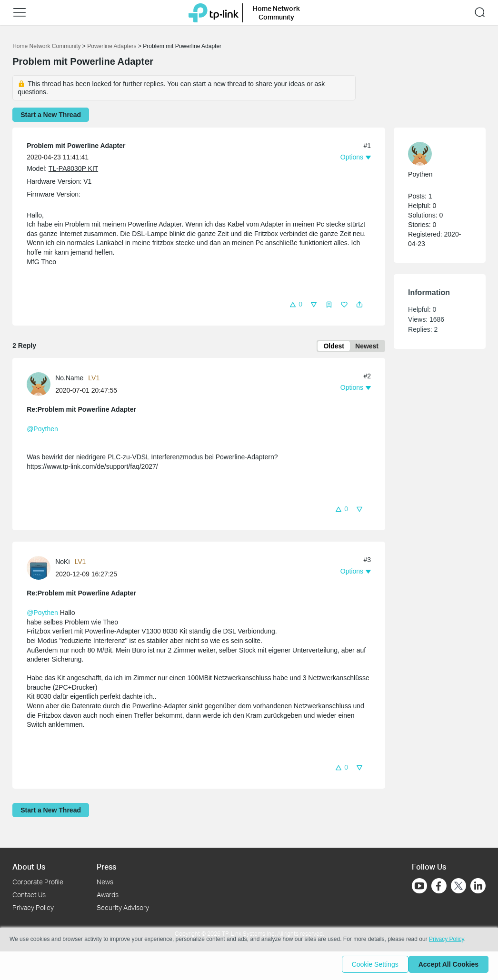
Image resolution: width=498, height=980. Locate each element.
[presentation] (39, 386)
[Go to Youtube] (419, 886)
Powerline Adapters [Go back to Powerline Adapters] (112, 46)
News (105, 882)
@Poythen (42, 431)
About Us (29, 866)
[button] (296, 304)
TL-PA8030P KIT (73, 168)
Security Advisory (123, 907)
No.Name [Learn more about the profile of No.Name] (69, 380)
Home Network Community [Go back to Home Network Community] (46, 46)
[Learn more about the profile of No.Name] (41, 386)
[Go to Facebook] (439, 886)
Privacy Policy (33, 907)
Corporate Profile (38, 882)
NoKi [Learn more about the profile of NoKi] (62, 564)
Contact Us (29, 895)
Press (106, 866)
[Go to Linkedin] (478, 886)
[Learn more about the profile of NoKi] (41, 569)
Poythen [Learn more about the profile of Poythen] (420, 174)
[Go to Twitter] (458, 887)
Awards (108, 895)
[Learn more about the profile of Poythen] (435, 154)
